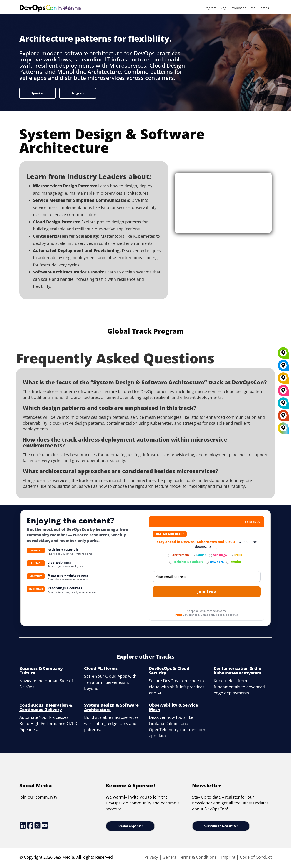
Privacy (151, 857)
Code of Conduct (256, 857)
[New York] (283, 367)
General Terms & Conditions (190, 857)
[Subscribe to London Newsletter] (193, 555)
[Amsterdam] (283, 417)
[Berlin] (283, 380)
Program (210, 8)
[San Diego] (283, 392)
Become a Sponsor (130, 826)
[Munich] (283, 355)
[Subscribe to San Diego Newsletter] (211, 555)
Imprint (228, 857)
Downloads (238, 8)
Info (252, 8)
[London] (283, 405)
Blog (223, 8)
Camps (264, 8)
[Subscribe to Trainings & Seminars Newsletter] (171, 562)
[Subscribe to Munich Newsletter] (228, 562)
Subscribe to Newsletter (221, 826)
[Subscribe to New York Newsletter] (207, 562)
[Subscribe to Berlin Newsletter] (231, 555)
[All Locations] (283, 428)
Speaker (38, 93)
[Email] (207, 577)
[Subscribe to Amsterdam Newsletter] (170, 555)
